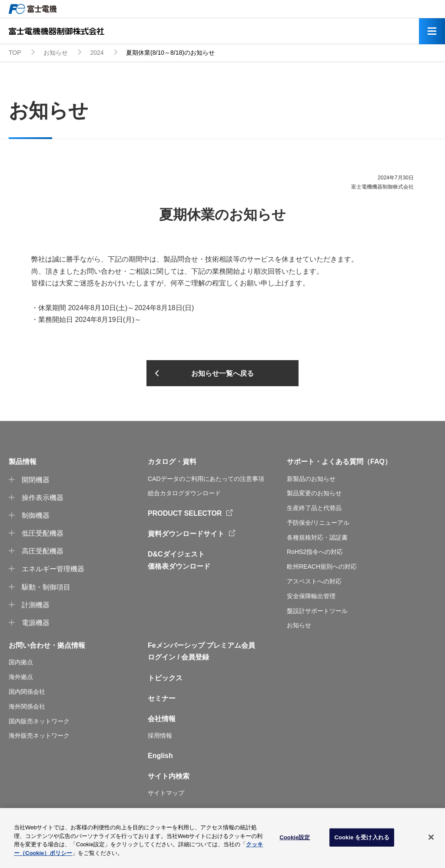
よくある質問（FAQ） (357, 462)
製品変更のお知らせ (314, 493)
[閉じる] (431, 839)
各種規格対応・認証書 (317, 537)
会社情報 (162, 719)
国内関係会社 (27, 692)
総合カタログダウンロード (184, 493)
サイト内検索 (169, 776)
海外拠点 (21, 677)
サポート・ (304, 462)
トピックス (165, 678)
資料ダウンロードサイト (186, 534)
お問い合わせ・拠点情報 (47, 645)
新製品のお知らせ (311, 479)
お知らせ (56, 53)
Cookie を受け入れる (362, 840)
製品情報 (23, 462)
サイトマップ (166, 793)
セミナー (162, 698)
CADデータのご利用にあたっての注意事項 (206, 479)
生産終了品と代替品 (314, 508)
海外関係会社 (27, 706)
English (160, 756)
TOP (15, 53)
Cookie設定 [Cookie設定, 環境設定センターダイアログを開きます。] (295, 840)
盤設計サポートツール (317, 611)
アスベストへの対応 (314, 581)
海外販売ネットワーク (39, 735)
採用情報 (160, 735)
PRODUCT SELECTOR (185, 513)
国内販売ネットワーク (39, 721)
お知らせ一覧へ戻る (222, 373)
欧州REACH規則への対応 (322, 567)
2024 (97, 53)
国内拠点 (21, 662)
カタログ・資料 (172, 462)
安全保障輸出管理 (311, 596)
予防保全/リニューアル (318, 523)
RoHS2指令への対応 (315, 552)
